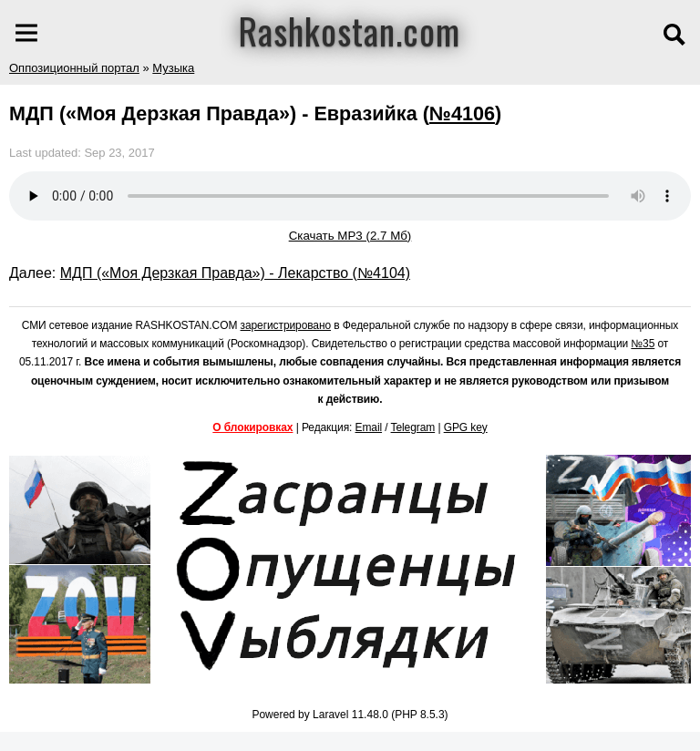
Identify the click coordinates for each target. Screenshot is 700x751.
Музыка (173, 68)
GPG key (466, 427)
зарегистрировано (286, 325)
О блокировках (252, 427)
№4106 (462, 113)
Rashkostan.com (350, 30)
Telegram (413, 427)
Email (369, 427)
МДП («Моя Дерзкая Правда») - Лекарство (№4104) (235, 273)
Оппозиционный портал (74, 68)
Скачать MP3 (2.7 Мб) (350, 236)
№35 (643, 344)
